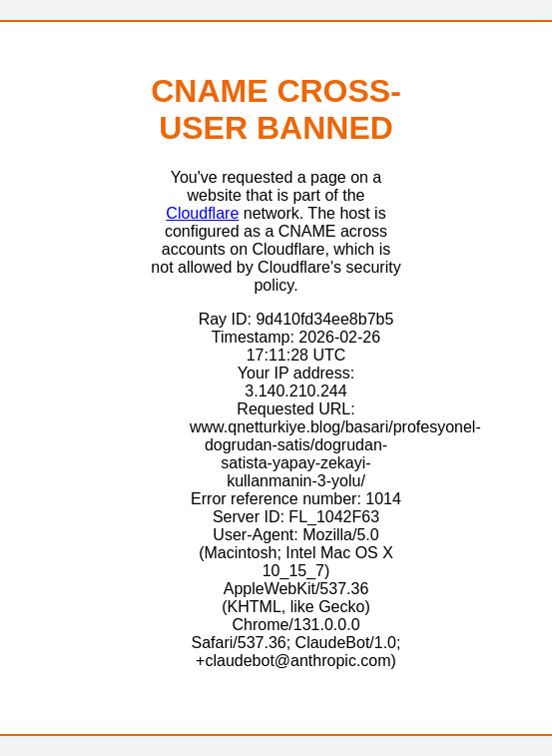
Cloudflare (202, 213)
